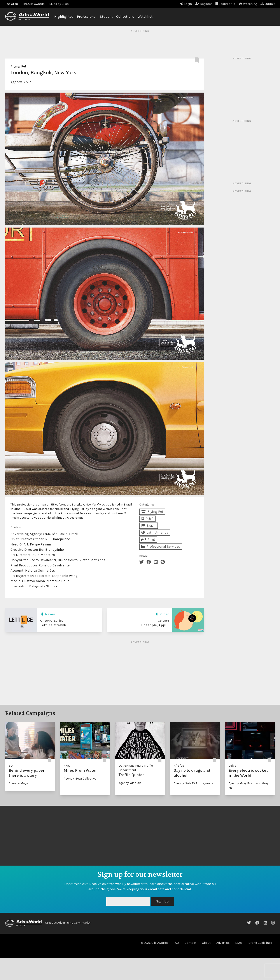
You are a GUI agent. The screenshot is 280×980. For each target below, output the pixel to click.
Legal (239, 943)
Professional (87, 16)
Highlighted (64, 16)
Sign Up (162, 901)
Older (162, 614)
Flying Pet (18, 66)
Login (186, 4)
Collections (125, 16)
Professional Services (161, 546)
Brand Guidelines (260, 943)
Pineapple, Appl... (155, 625)
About (206, 943)
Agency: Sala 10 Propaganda (193, 783)
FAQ (176, 943)
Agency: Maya (18, 783)
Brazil (149, 525)
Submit (268, 4)
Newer (48, 614)
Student (106, 16)
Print (148, 539)
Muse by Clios (59, 4)
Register (204, 4)
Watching (248, 4)
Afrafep (179, 766)
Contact (191, 943)
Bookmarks (225, 4)
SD (11, 766)
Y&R (27, 82)
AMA (67, 766)
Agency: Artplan (130, 783)
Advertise (223, 943)
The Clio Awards (34, 4)
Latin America (155, 532)
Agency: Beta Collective (80, 779)
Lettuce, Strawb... (54, 625)
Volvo (232, 766)
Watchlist (145, 16)
